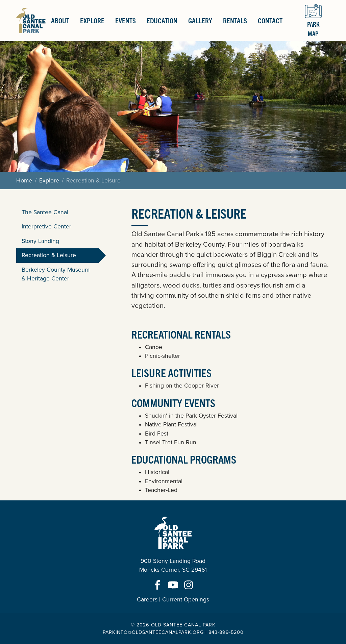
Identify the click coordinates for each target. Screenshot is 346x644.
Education (162, 20)
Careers (147, 600)
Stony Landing (40, 241)
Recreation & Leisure (49, 255)
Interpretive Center (46, 227)
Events (126, 20)
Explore (92, 20)
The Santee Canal (45, 212)
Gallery (200, 20)
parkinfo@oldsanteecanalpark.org (153, 632)
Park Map (313, 20)
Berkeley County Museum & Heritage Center (56, 274)
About (60, 20)
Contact (270, 20)
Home (24, 181)
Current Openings (186, 600)
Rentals (235, 20)
